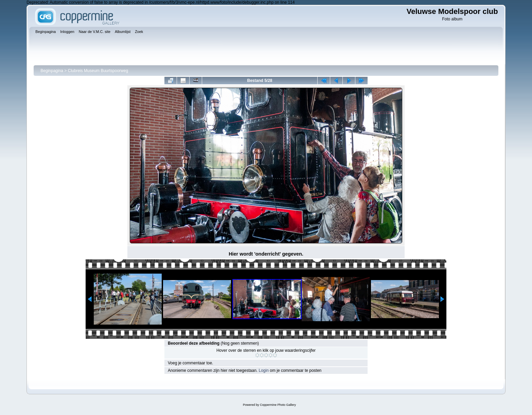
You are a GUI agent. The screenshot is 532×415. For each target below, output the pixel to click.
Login (264, 370)
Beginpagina (52, 71)
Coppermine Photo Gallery (278, 405)
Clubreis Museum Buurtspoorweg (98, 71)
